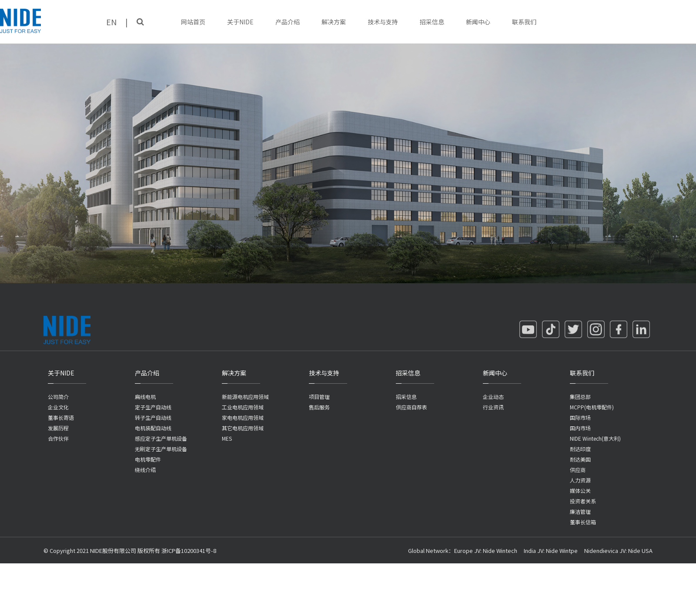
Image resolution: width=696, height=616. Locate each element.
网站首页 (193, 22)
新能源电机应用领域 (245, 397)
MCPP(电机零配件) (592, 407)
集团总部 (580, 397)
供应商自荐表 (412, 407)
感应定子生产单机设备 (161, 438)
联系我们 (524, 22)
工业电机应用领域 (243, 407)
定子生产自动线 (153, 407)
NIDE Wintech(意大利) (595, 438)
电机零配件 (148, 459)
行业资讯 (493, 407)
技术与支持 (383, 22)
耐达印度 (580, 449)
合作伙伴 (58, 438)
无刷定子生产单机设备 (161, 449)
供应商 (578, 470)
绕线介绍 (145, 470)
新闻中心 (478, 22)
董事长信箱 (583, 522)
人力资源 (580, 480)
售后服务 (319, 407)
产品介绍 (288, 22)
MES (227, 438)
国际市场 (580, 417)
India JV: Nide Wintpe (551, 551)
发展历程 (58, 428)
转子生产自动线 (153, 417)
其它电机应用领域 (243, 428)
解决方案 (334, 22)
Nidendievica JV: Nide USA (618, 551)
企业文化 (58, 407)
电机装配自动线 (153, 428)
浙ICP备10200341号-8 (189, 551)
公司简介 (58, 397)
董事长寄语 (61, 417)
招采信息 (432, 22)
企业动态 (493, 397)
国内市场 (580, 428)
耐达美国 (580, 459)
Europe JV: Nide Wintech (486, 551)
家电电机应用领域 (243, 417)
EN (111, 22)
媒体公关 (580, 490)
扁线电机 (145, 397)
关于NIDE (240, 22)
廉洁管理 (580, 511)
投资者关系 (583, 501)
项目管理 (319, 397)
